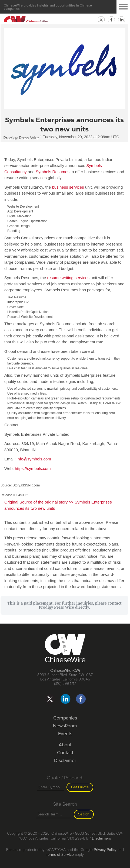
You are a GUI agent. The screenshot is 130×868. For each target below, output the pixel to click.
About (65, 745)
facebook (111, 20)
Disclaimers (101, 838)
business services (68, 187)
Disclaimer (65, 760)
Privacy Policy (105, 850)
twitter (101, 20)
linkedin (122, 20)
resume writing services (68, 278)
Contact (65, 753)
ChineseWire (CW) (65, 671)
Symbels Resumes (53, 172)
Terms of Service (60, 855)
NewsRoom (65, 726)
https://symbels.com (33, 468)
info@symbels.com (34, 459)
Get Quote (80, 787)
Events (65, 734)
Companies (65, 718)
